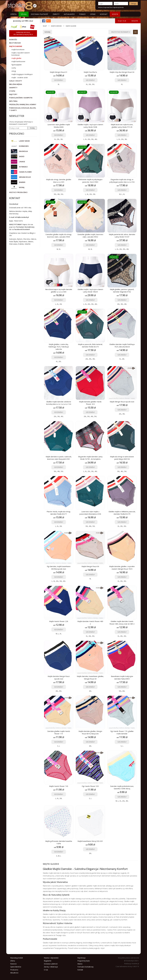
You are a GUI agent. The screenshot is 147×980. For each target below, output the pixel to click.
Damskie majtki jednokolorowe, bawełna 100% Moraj (122, 787)
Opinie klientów (16, 967)
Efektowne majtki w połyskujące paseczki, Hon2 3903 (90, 181)
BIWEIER (22, 182)
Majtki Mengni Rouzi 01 (59, 72)
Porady (82, 14)
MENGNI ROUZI (25, 177)
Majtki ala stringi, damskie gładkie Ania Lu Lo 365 (59, 181)
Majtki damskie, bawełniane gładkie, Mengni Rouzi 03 (90, 677)
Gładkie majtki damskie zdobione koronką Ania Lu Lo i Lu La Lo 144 (59, 403)
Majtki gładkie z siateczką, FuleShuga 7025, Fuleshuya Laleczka (59, 347)
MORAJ (22, 187)
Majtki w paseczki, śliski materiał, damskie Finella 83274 (90, 345)
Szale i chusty (16, 81)
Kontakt (104, 14)
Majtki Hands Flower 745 (59, 786)
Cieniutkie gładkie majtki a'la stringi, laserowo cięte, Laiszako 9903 (59, 236)
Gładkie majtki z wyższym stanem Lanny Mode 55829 (90, 291)
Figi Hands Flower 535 (90, 786)
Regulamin (48, 961)
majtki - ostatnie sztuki (20, 77)
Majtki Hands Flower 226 (59, 621)
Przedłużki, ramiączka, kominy (23, 104)
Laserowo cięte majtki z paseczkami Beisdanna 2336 (90, 513)
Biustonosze (15, 43)
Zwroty (56, 14)
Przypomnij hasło (84, 961)
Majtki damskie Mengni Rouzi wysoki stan (59, 677)
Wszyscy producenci (18, 192)
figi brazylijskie (17, 65)
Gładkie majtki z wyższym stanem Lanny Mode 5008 (90, 126)
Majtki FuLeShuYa (90, 72)
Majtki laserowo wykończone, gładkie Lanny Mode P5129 (122, 126)
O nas (46, 970)
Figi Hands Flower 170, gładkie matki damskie (122, 732)
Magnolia (23, 151)
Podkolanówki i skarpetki (21, 98)
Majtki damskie (56, 26)
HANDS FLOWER (25, 172)
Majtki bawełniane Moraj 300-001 (90, 841)
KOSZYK (115, 14)
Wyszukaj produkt (17, 958)
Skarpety (13, 88)
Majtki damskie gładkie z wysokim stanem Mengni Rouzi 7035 (122, 568)
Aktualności (69, 14)
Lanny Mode (24, 141)
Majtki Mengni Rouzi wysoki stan (122, 402)
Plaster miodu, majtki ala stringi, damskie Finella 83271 (59, 513)
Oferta (13, 14)
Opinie (93, 14)
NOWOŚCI (13, 39)
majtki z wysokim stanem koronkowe (21, 54)
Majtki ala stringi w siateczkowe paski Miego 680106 (122, 458)
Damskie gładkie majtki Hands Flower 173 (59, 732)
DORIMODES (24, 146)
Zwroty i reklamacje (51, 967)
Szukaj (24, 14)
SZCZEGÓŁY (59, 80)
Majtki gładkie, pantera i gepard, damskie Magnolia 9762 (122, 291)
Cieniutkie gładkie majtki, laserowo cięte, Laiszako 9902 (90, 236)
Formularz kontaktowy (85, 967)
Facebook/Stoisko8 (22, 229)
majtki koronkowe (18, 49)
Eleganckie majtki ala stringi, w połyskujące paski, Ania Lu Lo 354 (122, 181)
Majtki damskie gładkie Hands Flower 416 (90, 403)
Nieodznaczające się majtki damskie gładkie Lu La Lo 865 (59, 291)
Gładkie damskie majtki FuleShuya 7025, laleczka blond (122, 345)
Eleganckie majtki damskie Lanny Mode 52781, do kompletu (90, 458)
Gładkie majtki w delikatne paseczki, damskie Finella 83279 (122, 513)
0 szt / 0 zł (122, 21)
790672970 (18, 221)
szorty (14, 68)
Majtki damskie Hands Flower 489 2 (90, 622)
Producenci (14, 970)
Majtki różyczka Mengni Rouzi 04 (122, 72)
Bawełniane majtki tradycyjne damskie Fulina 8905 (122, 677)
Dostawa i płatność (40, 14)
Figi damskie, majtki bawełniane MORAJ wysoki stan (59, 568)
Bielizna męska (16, 84)
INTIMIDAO (23, 167)
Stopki (12, 91)
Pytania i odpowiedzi (51, 958)
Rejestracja (81, 958)
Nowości (13, 964)
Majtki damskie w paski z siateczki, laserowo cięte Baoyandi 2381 (59, 458)
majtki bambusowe (18, 61)
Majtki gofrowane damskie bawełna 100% (59, 842)
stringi (14, 71)
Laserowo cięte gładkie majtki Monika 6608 (59, 126)
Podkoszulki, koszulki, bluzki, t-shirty (23, 109)
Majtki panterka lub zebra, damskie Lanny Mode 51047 (122, 236)
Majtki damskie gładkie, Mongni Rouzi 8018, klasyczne (90, 732)
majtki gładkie (71, 26)
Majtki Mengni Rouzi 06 (90, 566)
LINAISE (22, 162)
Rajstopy (13, 94)
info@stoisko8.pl (22, 217)
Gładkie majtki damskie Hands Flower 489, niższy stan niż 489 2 (122, 622)
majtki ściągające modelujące (22, 74)
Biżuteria (13, 101)
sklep (45, 26)
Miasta (80, 964)
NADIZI (22, 156)
